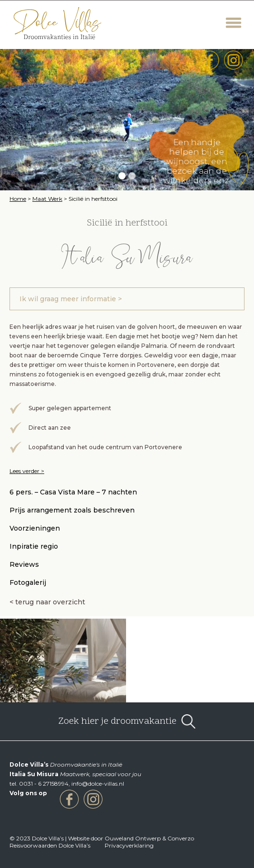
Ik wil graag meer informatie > (71, 299)
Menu (234, 23)
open (188, 721)
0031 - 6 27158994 (44, 784)
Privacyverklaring (129, 845)
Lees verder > (27, 471)
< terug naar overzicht (47, 602)
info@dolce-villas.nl (98, 784)
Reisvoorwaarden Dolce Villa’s (50, 845)
